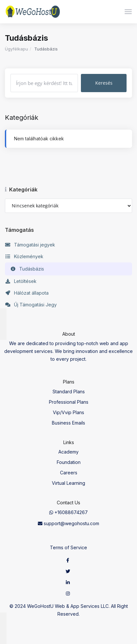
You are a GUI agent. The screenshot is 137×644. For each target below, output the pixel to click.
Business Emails (68, 423)
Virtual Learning (68, 483)
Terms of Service (68, 547)
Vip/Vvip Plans (68, 412)
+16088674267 (68, 512)
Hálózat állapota (27, 293)
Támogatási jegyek (30, 245)
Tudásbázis (27, 269)
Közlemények (24, 257)
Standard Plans (69, 392)
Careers (69, 473)
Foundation (69, 462)
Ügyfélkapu (16, 49)
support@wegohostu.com (68, 523)
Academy (68, 452)
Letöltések (21, 281)
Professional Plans (69, 402)
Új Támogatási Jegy (31, 305)
